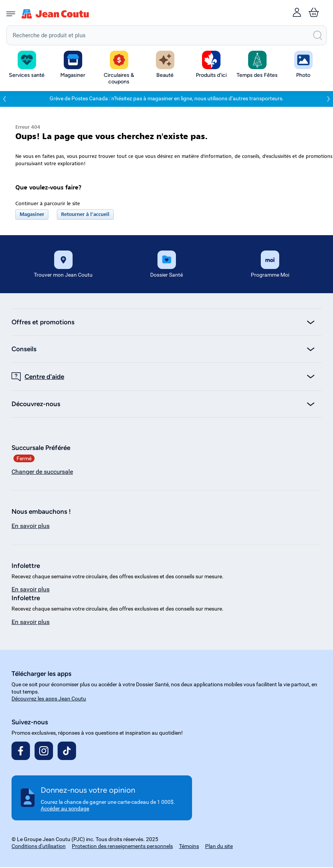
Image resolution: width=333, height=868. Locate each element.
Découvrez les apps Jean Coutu (49, 699)
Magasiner (32, 215)
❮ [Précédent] (5, 100)
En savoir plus (31, 527)
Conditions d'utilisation (39, 847)
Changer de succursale (42, 473)
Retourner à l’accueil (85, 215)
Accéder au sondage (65, 810)
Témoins (189, 847)
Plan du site (219, 847)
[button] (73, 65)
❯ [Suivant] (328, 100)
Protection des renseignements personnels (122, 847)
